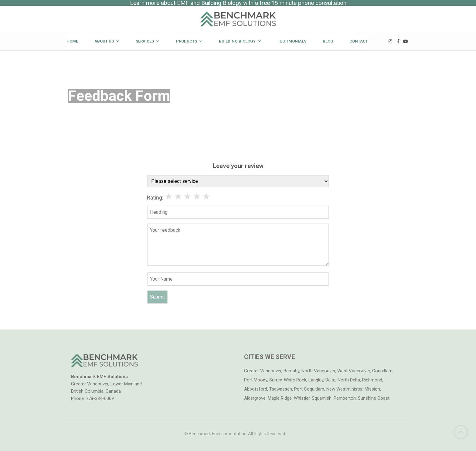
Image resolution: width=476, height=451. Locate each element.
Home (72, 41)
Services (148, 41)
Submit (157, 297)
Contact (359, 41)
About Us (107, 41)
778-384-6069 (100, 398)
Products (189, 41)
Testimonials (292, 41)
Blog (328, 41)
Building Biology (240, 41)
